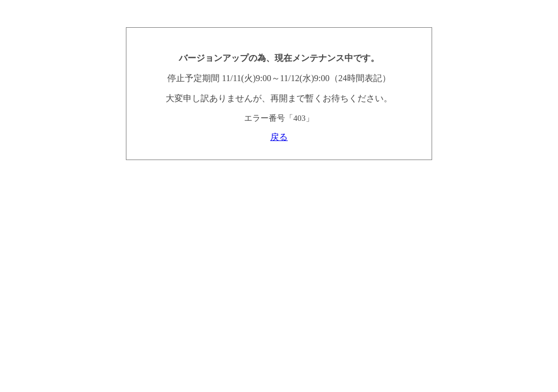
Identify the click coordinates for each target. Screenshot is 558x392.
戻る (279, 137)
